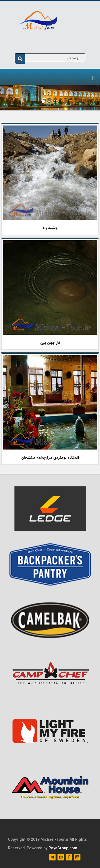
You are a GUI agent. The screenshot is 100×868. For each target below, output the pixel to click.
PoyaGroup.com (63, 848)
